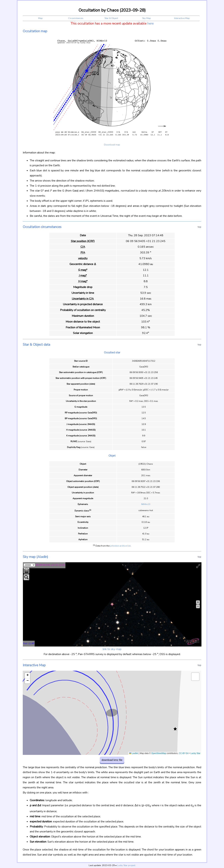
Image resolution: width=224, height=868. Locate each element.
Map (40, 18)
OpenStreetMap (159, 753)
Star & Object (111, 18)
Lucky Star (195, 753)
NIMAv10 (146, 504)
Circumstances (76, 18)
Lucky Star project (126, 865)
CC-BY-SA (184, 753)
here (150, 24)
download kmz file (112, 760)
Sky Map (146, 18)
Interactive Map (182, 18)
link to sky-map (112, 649)
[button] (175, 729)
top (199, 227)
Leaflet (134, 753)
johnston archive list (120, 546)
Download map (112, 145)
